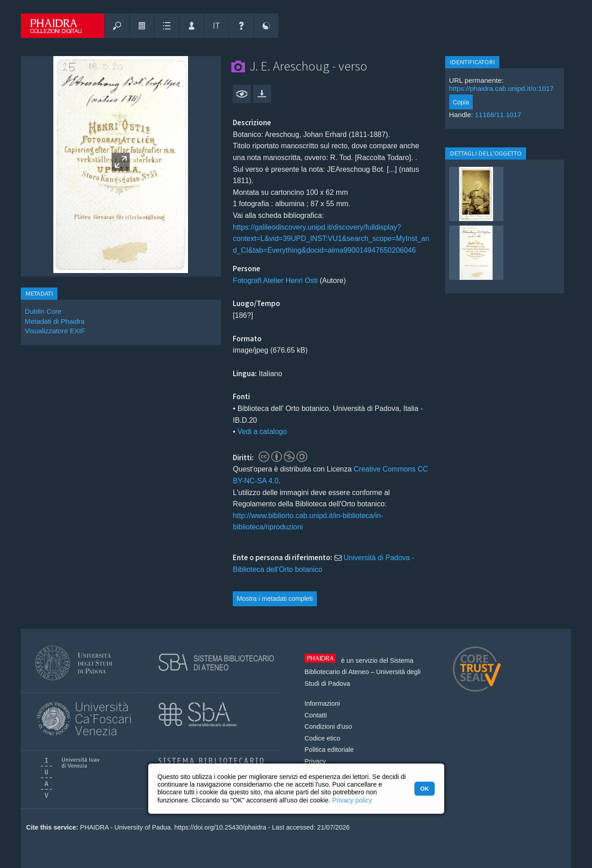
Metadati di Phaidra (55, 321)
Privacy (315, 761)
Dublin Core (43, 311)
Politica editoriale (329, 750)
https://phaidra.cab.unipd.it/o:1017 (501, 88)
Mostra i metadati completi (275, 599)
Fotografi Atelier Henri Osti (275, 281)
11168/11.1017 (498, 115)
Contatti (316, 715)
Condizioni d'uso (328, 726)
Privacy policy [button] (352, 800)
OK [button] (425, 789)
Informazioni (322, 703)
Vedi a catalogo (262, 432)
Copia (461, 102)
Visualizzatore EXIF (55, 331)
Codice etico (322, 738)
